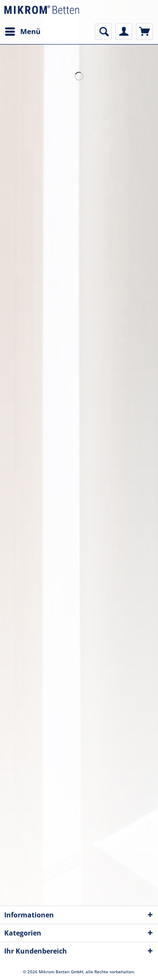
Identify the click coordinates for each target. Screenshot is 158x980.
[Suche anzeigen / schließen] (103, 32)
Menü (23, 30)
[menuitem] (22, 32)
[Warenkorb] (145, 32)
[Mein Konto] (124, 32)
